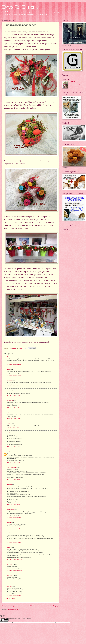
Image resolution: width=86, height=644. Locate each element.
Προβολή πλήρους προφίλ (75, 84)
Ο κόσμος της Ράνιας (12, 357)
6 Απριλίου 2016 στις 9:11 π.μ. (14, 447)
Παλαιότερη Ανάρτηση (52, 606)
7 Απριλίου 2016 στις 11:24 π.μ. (14, 570)
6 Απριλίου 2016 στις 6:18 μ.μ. (14, 528)
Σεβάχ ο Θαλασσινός (12, 467)
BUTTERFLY (11, 564)
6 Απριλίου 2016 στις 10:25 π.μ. (15, 480)
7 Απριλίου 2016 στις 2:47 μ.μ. (14, 595)
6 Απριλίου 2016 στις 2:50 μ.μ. (14, 517)
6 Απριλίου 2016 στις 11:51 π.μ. (14, 505)
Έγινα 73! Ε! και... (20, 7)
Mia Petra (10, 586)
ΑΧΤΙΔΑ (9, 380)
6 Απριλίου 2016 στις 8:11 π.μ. (14, 386)
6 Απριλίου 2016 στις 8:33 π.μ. (14, 408)
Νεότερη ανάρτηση (8, 606)
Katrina (9, 522)
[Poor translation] (6, 620)
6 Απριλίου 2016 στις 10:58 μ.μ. (15, 559)
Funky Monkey (11, 510)
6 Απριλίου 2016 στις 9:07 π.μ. (14, 428)
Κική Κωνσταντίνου (12, 433)
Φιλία (9, 533)
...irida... (9, 413)
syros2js (9, 547)
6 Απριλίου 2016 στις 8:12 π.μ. (14, 395)
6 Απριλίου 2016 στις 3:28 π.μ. (14, 364)
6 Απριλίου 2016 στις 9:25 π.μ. (14, 462)
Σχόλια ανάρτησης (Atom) (14, 609)
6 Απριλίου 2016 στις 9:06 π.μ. (14, 419)
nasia (9, 369)
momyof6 (10, 485)
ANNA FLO (10, 400)
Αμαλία (9, 452)
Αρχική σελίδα (29, 606)
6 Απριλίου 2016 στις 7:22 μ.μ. (14, 542)
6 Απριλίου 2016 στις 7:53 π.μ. (14, 375)
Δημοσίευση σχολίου (11, 598)
